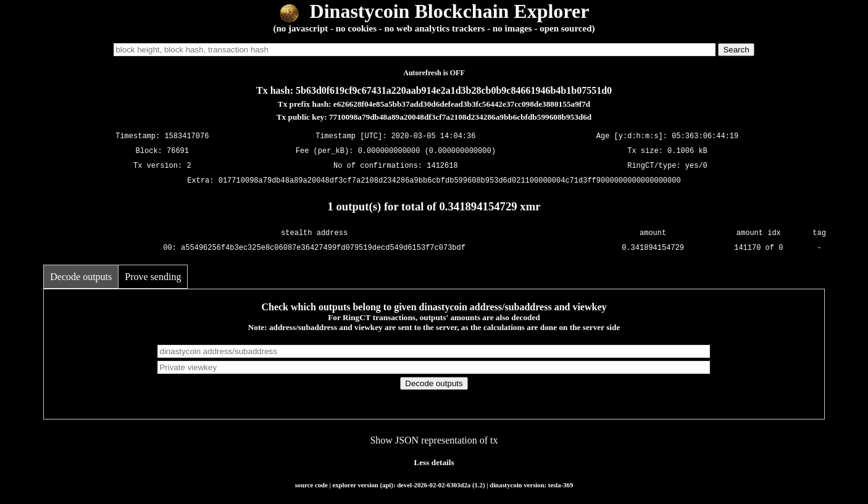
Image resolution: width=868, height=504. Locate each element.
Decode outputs (81, 277)
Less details (434, 462)
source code (311, 485)
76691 (178, 151)
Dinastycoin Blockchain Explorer (434, 11)
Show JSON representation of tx (434, 440)
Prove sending (153, 277)
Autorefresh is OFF (434, 73)
